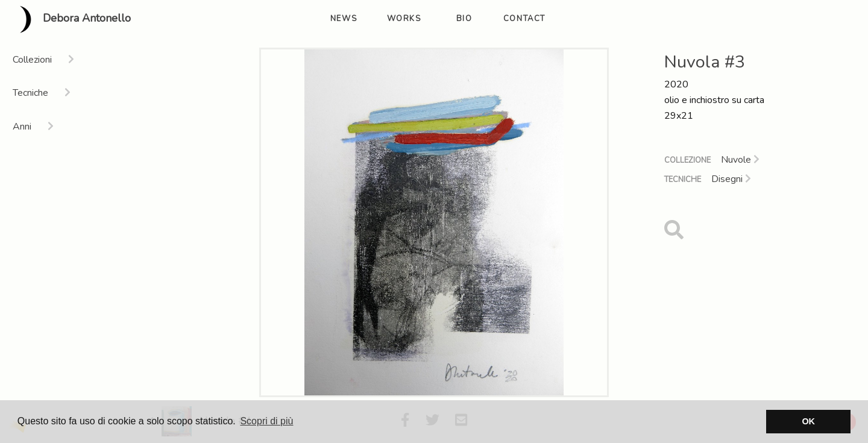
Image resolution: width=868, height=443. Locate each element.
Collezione (687, 160)
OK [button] (808, 421)
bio (464, 19)
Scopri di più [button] (266, 421)
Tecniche (683, 180)
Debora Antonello (70, 19)
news (344, 19)
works (404, 19)
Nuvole (740, 160)
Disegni (731, 179)
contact (524, 19)
